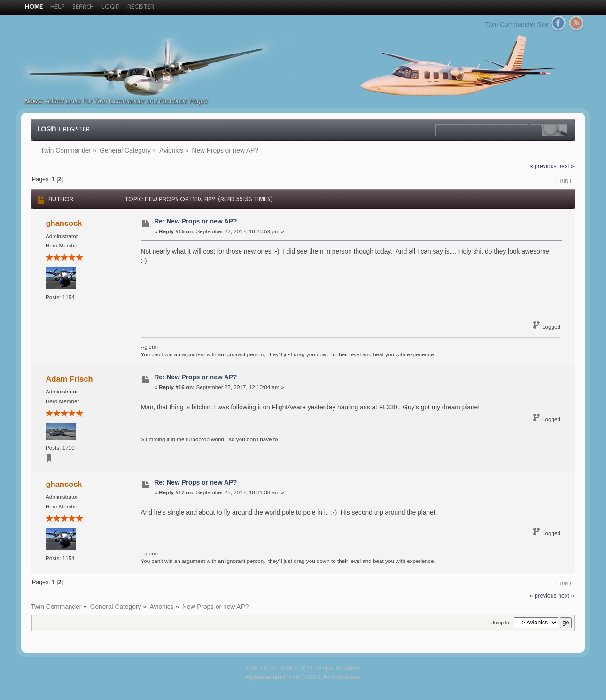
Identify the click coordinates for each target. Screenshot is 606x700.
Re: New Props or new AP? (195, 221)
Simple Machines (338, 669)
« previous (543, 166)
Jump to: (501, 623)
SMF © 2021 (297, 669)
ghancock (64, 223)
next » (566, 166)
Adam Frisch (70, 379)
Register (76, 129)
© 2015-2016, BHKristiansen (303, 677)
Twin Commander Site (517, 25)
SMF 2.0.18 (261, 669)
